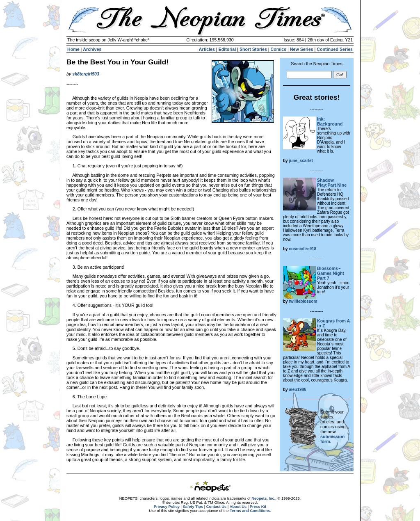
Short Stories (253, 49)
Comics (279, 49)
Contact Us (216, 507)
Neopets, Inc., (264, 498)
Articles (207, 49)
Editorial (227, 49)
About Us (238, 507)
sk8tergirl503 (86, 74)
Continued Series (335, 49)
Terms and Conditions (250, 511)
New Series (302, 49)
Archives (92, 49)
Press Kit (258, 507)
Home (73, 49)
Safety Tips (193, 507)
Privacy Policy (167, 507)
